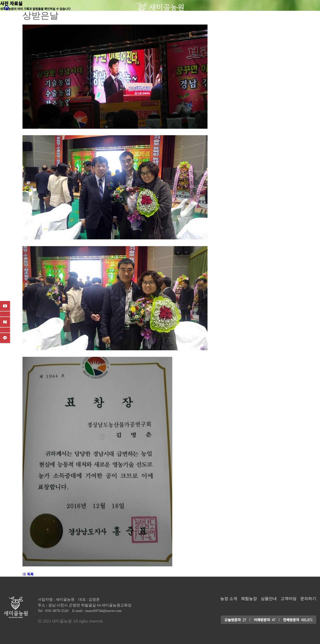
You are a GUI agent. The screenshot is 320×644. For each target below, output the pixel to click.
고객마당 (288, 599)
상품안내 (269, 599)
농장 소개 (229, 599)
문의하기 (308, 599)
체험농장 (249, 599)
